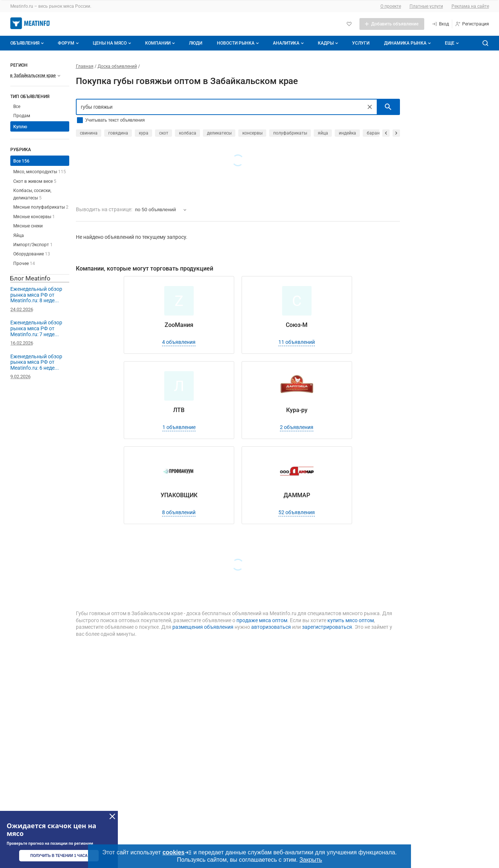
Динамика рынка (408, 43)
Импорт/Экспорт (33, 245)
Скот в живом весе (35, 181)
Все (17, 107)
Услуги (361, 43)
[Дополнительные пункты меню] (451, 43)
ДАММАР (297, 495)
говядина (118, 133)
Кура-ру (297, 410)
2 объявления (297, 427)
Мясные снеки (28, 226)
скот (164, 133)
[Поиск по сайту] (485, 43)
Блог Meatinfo (30, 278)
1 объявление (179, 427)
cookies (177, 853)
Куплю (20, 127)
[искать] (388, 107)
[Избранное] (349, 24)
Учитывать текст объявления (115, 120)
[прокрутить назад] (386, 133)
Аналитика (289, 43)
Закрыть (311, 860)
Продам (22, 116)
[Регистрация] (472, 24)
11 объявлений (297, 342)
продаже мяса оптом (262, 620)
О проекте (391, 6)
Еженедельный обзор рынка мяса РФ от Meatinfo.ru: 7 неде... (36, 328)
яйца (323, 133)
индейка (347, 133)
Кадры (329, 43)
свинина (89, 133)
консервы (252, 133)
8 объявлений (179, 512)
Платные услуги (426, 6)
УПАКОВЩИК (179, 495)
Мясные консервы (34, 217)
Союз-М (297, 325)
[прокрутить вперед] (396, 133)
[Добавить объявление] (392, 24)
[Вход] (440, 24)
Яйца (19, 236)
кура (144, 133)
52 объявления (297, 512)
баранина (377, 133)
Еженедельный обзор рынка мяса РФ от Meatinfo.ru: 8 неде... (36, 295)
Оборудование (32, 254)
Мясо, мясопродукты (40, 172)
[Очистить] (370, 107)
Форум (69, 43)
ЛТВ (179, 410)
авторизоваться (271, 627)
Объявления (28, 43)
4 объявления (179, 342)
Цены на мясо (113, 43)
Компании (161, 43)
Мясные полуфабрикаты (41, 207)
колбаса (188, 133)
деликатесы (219, 133)
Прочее (24, 264)
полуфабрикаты (290, 133)
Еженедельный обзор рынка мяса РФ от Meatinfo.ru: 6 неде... (36, 362)
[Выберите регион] (36, 76)
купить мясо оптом (351, 620)
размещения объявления (203, 627)
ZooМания (179, 325)
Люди (196, 43)
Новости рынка (239, 43)
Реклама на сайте (470, 6)
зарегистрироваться (327, 627)
